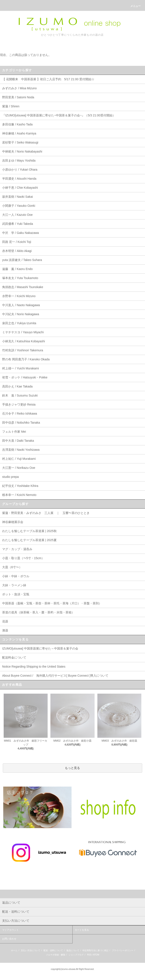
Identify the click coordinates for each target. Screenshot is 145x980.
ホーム (14, 950)
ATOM (96, 955)
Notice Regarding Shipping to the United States (34, 667)
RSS (89, 955)
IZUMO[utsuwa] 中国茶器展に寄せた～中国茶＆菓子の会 (40, 648)
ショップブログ (76, 955)
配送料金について (14, 657)
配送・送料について (53, 950)
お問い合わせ (9, 939)
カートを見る (82, 930)
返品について (73, 950)
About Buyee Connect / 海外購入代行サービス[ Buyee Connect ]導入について (55, 676)
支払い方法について (31, 950)
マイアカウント (10, 930)
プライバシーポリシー (123, 950)
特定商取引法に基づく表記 (95, 950)
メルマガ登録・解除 (56, 955)
